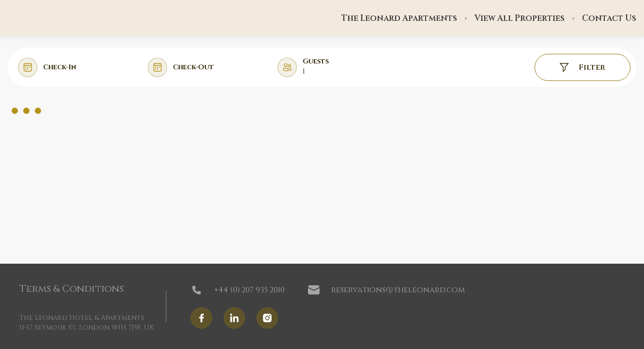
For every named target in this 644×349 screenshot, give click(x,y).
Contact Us (609, 18)
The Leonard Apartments (399, 18)
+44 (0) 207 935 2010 (238, 290)
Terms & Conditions (71, 289)
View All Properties (520, 18)
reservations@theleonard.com (386, 290)
